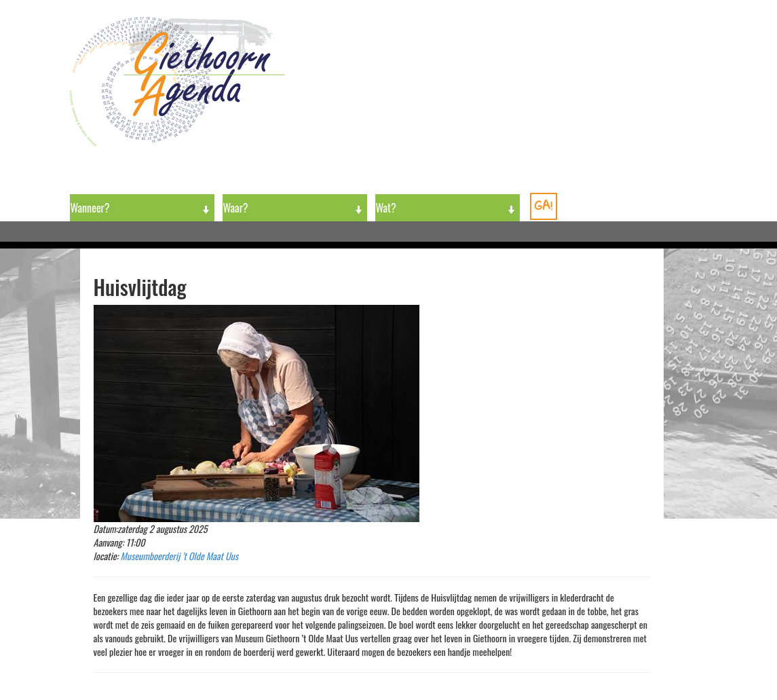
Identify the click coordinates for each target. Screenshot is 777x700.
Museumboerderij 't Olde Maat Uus (180, 556)
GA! (544, 205)
